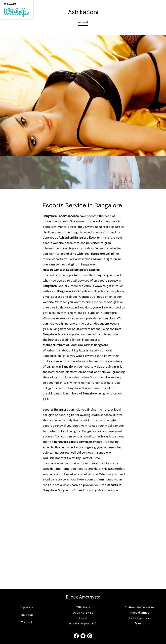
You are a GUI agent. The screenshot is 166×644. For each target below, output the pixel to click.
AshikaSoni (83, 12)
